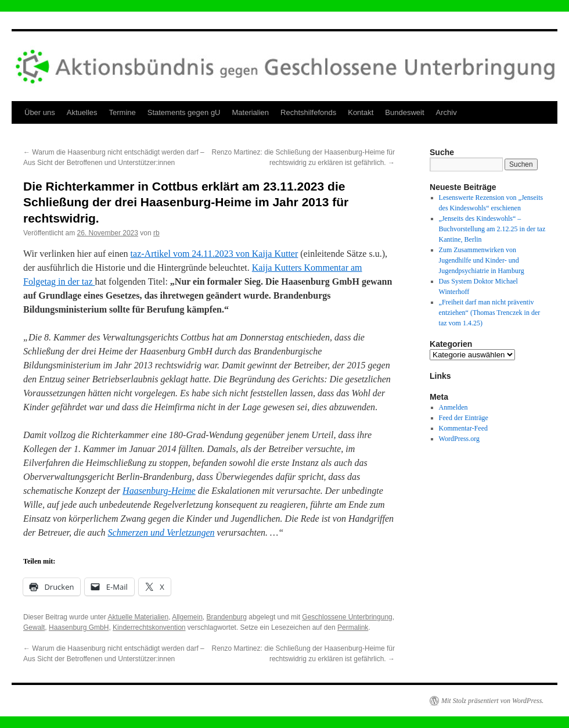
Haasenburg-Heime (159, 491)
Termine (123, 112)
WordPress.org (459, 439)
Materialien (251, 112)
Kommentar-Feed (463, 428)
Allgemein (187, 617)
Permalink (353, 627)
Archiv (446, 112)
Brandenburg (227, 617)
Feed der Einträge (464, 418)
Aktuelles (82, 112)
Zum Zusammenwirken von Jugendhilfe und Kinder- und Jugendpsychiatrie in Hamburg (482, 260)
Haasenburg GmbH (79, 627)
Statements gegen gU (184, 112)
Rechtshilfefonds (308, 112)
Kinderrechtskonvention (149, 627)
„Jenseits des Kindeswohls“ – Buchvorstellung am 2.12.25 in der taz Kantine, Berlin (492, 229)
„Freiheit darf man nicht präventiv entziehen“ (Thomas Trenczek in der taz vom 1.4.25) (490, 313)
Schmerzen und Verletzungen (161, 532)
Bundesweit (404, 112)
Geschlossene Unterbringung (347, 617)
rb (156, 233)
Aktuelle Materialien (138, 617)
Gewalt (34, 627)
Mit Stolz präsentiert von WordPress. (492, 701)
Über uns (40, 112)
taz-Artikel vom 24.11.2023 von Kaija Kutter (215, 254)
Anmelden (453, 407)
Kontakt (361, 112)
